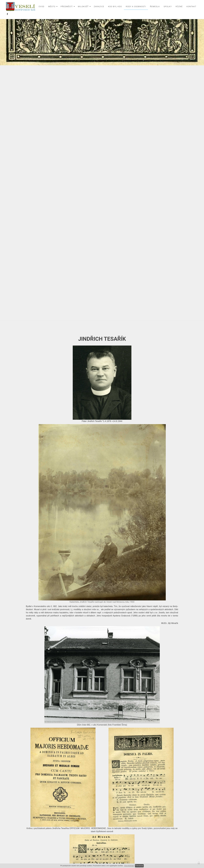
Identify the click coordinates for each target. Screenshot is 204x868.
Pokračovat (139, 866)
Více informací (129, 866)
